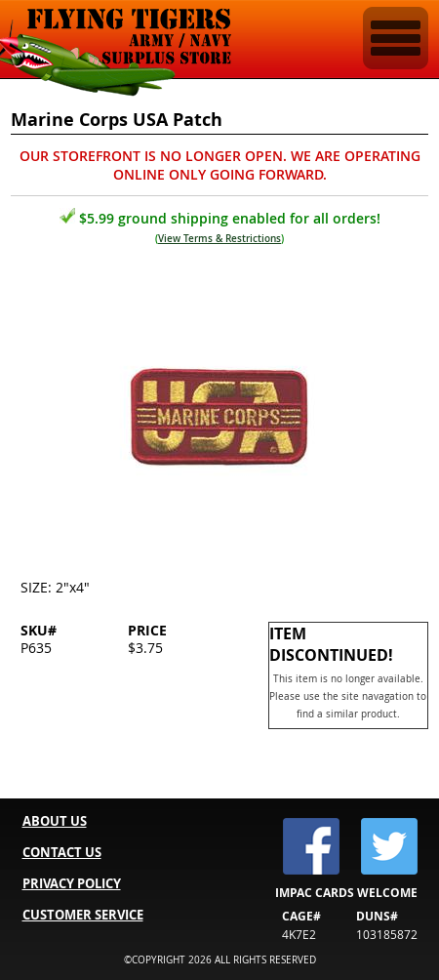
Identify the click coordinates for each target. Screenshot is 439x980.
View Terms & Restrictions (219, 239)
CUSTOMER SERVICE (83, 915)
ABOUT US (55, 821)
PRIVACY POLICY (72, 883)
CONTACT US (62, 852)
